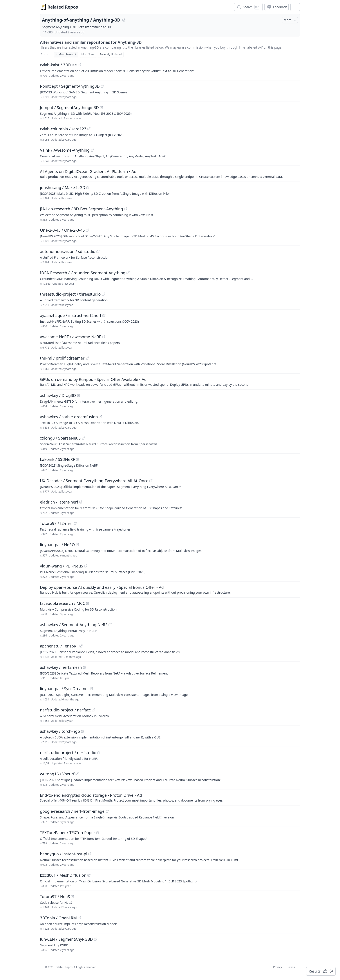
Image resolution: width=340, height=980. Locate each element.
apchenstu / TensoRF (59, 646)
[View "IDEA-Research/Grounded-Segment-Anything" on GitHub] (128, 273)
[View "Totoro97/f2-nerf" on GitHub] (75, 523)
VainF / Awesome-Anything (65, 150)
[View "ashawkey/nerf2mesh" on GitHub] (85, 667)
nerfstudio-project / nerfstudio (68, 753)
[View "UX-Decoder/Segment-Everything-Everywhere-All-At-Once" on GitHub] (151, 481)
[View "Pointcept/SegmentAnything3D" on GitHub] (102, 86)
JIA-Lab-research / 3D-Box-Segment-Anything (81, 209)
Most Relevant (66, 54)
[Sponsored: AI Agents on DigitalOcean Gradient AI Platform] (170, 174)
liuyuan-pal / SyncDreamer (64, 689)
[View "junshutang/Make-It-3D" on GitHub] (88, 187)
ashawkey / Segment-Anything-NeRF (74, 625)
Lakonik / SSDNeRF (57, 459)
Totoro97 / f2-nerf (56, 523)
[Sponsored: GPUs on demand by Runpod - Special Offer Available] (170, 382)
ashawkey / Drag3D (58, 395)
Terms (291, 967)
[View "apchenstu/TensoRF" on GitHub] (81, 646)
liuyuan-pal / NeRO (57, 545)
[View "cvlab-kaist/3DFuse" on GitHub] (80, 65)
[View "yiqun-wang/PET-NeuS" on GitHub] (86, 566)
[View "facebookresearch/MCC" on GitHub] (88, 603)
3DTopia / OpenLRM (58, 918)
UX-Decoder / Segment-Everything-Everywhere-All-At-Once (94, 481)
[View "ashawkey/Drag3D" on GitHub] (79, 395)
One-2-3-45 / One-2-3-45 (62, 230)
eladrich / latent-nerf (59, 502)
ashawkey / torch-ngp (60, 731)
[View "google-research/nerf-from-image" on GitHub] (107, 811)
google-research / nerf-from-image (72, 811)
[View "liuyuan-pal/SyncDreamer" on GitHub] (92, 689)
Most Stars (88, 54)
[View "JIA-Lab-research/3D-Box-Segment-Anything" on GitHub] (126, 209)
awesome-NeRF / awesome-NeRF (71, 337)
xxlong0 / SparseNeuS (60, 438)
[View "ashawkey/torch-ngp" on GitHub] (83, 731)
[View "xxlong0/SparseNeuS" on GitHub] (83, 438)
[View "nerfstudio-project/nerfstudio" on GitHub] (99, 753)
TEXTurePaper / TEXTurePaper (68, 833)
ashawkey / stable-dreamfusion (69, 417)
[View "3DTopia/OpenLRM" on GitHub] (80, 918)
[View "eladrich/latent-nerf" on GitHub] (81, 502)
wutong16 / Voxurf (57, 774)
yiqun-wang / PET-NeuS (61, 566)
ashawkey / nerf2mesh (61, 667)
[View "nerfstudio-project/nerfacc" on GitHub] (93, 710)
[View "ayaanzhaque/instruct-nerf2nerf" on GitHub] (104, 315)
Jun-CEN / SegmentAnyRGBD (66, 939)
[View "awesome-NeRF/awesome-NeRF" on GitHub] (104, 337)
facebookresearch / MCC (62, 603)
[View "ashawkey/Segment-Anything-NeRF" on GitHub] (110, 625)
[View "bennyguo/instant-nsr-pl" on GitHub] (90, 854)
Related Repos (63, 7)
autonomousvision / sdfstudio (68, 251)
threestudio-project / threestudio (70, 294)
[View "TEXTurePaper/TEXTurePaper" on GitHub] (98, 833)
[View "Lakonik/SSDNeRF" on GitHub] (78, 459)
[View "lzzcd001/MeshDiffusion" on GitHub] (89, 875)
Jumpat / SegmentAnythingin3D (69, 107)
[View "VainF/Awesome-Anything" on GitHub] (92, 150)
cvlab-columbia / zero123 (63, 129)
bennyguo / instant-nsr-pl (64, 854)
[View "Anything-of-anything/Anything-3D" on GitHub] (124, 20)
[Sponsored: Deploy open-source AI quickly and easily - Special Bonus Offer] (170, 589)
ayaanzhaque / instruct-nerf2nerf (71, 315)
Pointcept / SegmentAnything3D (70, 86)
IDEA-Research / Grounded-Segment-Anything (83, 273)
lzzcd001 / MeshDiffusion (63, 875)
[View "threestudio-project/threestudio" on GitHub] (103, 294)
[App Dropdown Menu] (295, 7)
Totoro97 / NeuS (55, 896)
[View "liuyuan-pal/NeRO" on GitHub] (78, 545)
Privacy (277, 967)
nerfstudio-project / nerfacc (65, 710)
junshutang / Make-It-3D (63, 187)
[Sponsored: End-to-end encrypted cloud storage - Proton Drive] (170, 797)
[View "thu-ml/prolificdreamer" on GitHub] (87, 358)
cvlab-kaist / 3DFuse (58, 65)
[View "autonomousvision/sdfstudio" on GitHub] (98, 251)
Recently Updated (111, 54)
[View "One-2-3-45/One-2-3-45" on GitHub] (87, 230)
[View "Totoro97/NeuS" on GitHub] (72, 896)
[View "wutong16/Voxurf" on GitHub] (77, 774)
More (290, 20)
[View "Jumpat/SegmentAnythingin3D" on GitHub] (101, 107)
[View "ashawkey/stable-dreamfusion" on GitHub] (100, 417)
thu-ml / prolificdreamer (62, 358)
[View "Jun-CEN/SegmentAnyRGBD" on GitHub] (96, 939)
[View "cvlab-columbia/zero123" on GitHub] (89, 129)
